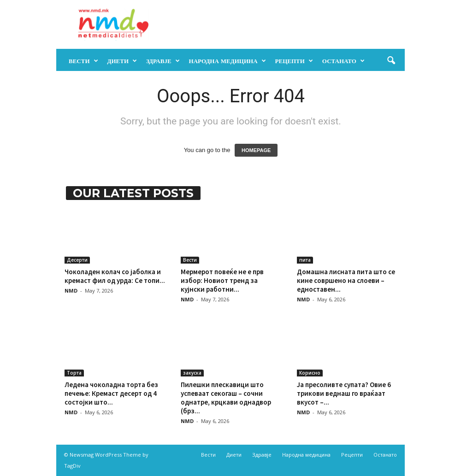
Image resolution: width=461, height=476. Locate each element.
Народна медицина (228, 61)
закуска (192, 373)
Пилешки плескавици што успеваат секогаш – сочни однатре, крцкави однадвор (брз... (226, 398)
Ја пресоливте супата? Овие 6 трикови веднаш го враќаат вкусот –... (344, 393)
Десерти (77, 260)
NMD (71, 291)
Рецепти (294, 61)
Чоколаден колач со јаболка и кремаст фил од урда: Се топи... (115, 276)
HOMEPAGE (256, 150)
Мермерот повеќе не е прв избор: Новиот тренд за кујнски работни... (222, 280)
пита (305, 260)
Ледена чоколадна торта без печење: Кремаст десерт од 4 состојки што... (111, 393)
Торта (74, 373)
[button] (391, 61)
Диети (122, 61)
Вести (83, 61)
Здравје (163, 61)
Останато (343, 61)
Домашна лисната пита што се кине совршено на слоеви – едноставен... (346, 280)
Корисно (310, 373)
